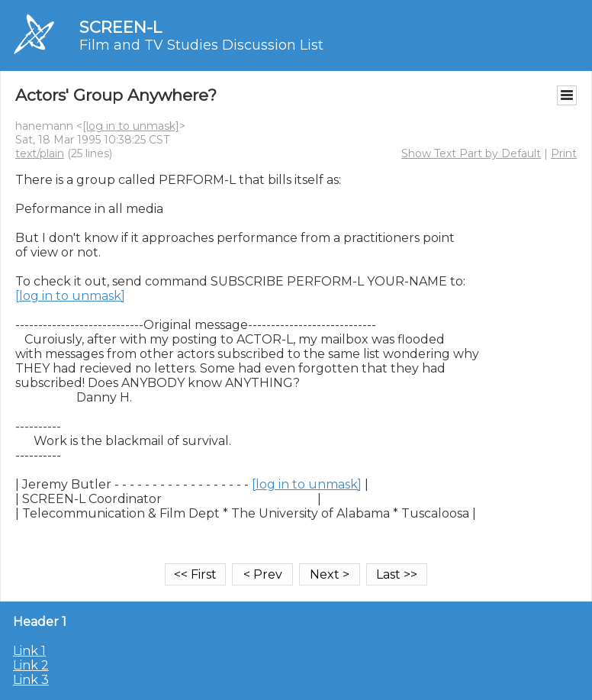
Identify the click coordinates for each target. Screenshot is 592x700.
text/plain (40, 153)
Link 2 (31, 665)
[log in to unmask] (131, 126)
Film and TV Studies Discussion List (201, 45)
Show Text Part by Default (471, 153)
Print (564, 153)
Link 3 (31, 680)
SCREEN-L (121, 27)
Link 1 (29, 651)
